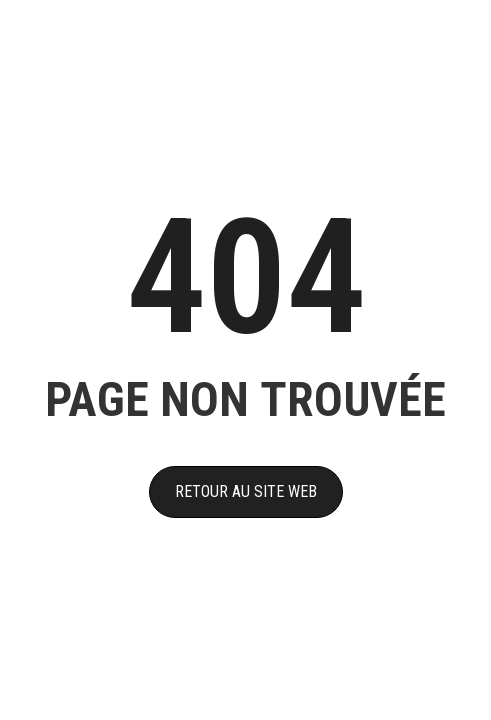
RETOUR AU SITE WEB (246, 491)
